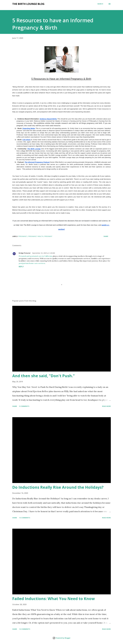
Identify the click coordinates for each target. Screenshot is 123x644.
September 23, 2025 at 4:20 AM (44, 253)
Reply (21, 267)
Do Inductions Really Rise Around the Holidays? (58, 487)
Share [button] (106, 236)
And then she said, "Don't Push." (44, 376)
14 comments (25, 629)
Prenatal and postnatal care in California (35, 256)
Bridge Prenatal (25, 253)
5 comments (24, 406)
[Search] (100, 4)
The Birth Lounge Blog (28, 4)
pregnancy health (36, 236)
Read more (106, 406)
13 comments (25, 518)
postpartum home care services (32, 263)
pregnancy (23, 236)
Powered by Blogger (62, 638)
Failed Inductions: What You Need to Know (54, 599)
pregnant (48, 236)
